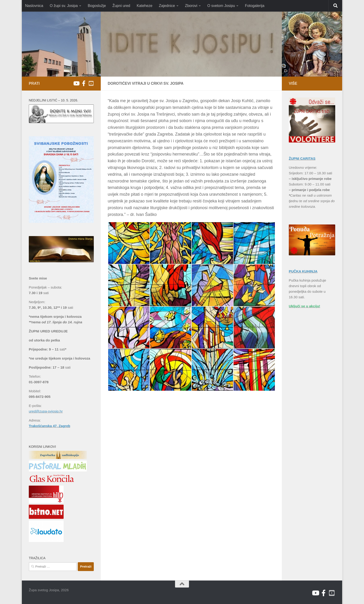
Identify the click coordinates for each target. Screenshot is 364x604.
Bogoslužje (97, 6)
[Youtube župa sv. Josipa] (76, 83)
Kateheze (145, 6)
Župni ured (121, 6)
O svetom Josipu (221, 6)
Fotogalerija (255, 6)
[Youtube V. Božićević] (91, 83)
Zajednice (167, 6)
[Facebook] (84, 83)
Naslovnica (34, 6)
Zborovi (191, 6)
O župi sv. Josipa (64, 6)
